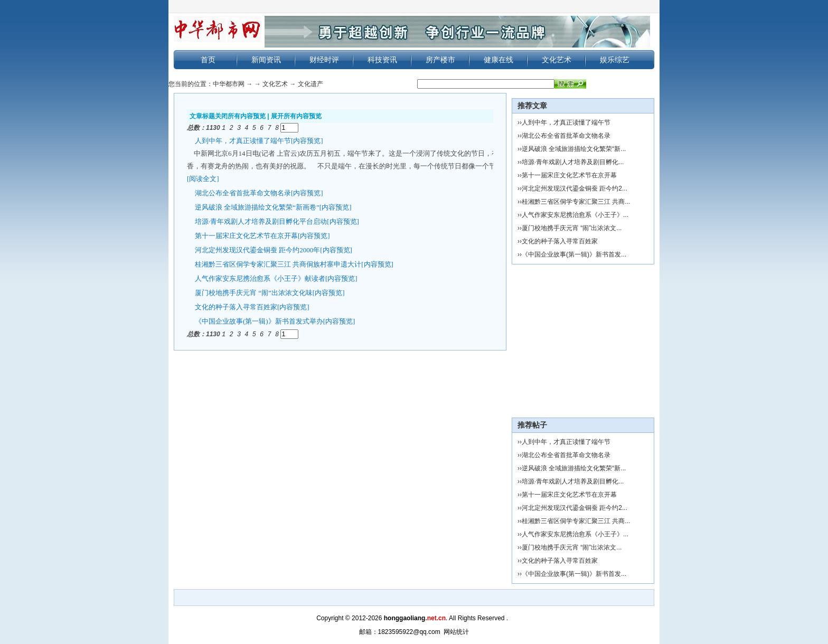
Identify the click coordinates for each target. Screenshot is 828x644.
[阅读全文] (203, 178)
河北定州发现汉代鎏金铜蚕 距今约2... (575, 188)
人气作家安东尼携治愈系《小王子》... (575, 215)
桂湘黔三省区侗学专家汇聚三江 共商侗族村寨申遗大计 (278, 264)
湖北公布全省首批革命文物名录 (243, 192)
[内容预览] (307, 140)
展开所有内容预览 (296, 116)
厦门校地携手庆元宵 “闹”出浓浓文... (572, 228)
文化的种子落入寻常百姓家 (236, 306)
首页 (208, 60)
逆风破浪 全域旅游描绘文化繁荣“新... (574, 149)
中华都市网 (229, 84)
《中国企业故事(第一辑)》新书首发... (574, 254)
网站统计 (456, 632)
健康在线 (498, 60)
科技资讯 (382, 60)
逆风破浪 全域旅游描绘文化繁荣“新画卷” (257, 207)
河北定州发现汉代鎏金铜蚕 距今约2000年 (257, 249)
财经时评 (324, 60)
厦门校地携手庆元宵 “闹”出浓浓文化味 (254, 292)
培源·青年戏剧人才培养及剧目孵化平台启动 (261, 221)
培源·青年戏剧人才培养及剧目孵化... (573, 162)
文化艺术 (557, 60)
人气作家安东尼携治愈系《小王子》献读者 (260, 278)
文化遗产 (310, 84)
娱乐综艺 (615, 60)
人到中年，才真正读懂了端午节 (243, 140)
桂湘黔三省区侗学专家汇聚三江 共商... (576, 202)
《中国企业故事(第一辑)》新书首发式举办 (259, 321)
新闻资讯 (266, 60)
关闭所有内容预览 (240, 116)
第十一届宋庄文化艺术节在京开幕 (246, 235)
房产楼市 (440, 60)
